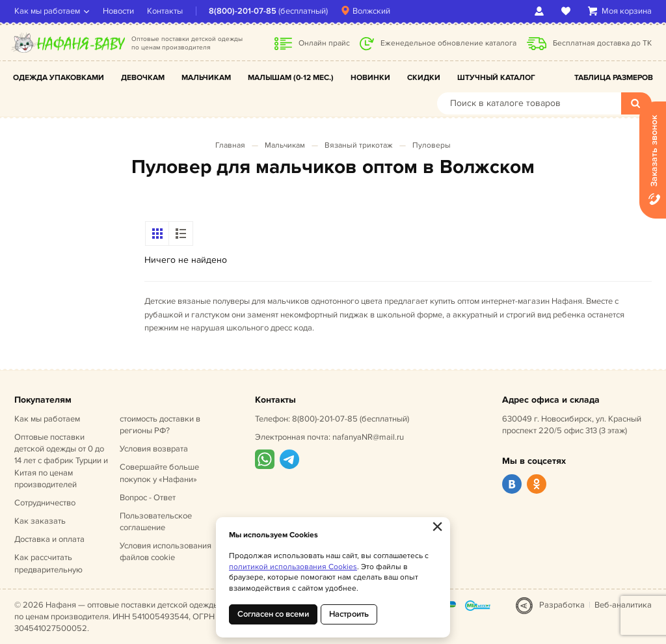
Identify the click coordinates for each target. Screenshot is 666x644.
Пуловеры (432, 145)
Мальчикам (206, 78)
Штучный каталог (496, 78)
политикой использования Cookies (293, 567)
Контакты (165, 11)
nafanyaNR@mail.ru (368, 437)
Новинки (370, 78)
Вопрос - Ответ (148, 498)
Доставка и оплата (49, 539)
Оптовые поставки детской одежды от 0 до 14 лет (61, 461)
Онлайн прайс (324, 43)
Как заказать (40, 521)
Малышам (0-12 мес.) (291, 78)
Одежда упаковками (59, 78)
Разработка (562, 605)
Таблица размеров (614, 78)
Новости (118, 11)
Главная (230, 145)
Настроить (349, 614)
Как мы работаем (47, 11)
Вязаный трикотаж (359, 145)
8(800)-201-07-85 (243, 11)
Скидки (424, 78)
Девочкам (143, 78)
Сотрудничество (45, 503)
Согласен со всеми (273, 614)
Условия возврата (154, 449)
